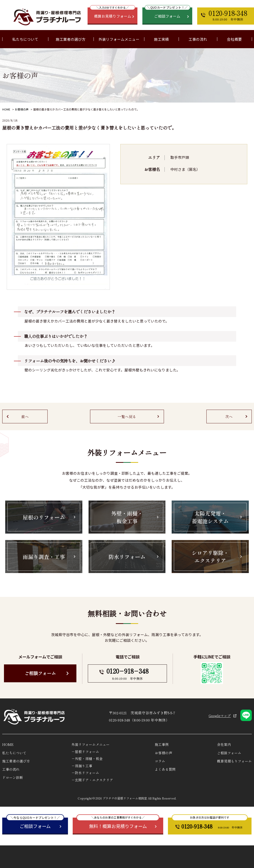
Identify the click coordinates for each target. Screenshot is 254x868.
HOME (6, 109)
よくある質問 (165, 769)
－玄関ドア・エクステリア (92, 780)
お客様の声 (22, 109)
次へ (229, 416)
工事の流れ (198, 39)
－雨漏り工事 (82, 766)
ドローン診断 (13, 777)
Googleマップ (220, 716)
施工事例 (162, 744)
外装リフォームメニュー (91, 744)
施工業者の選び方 (71, 39)
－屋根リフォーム (85, 752)
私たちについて (14, 753)
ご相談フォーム (40, 673)
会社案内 (224, 744)
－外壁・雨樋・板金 (87, 759)
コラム (160, 761)
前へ (25, 416)
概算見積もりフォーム (234, 761)
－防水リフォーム (85, 773)
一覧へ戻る (127, 416)
